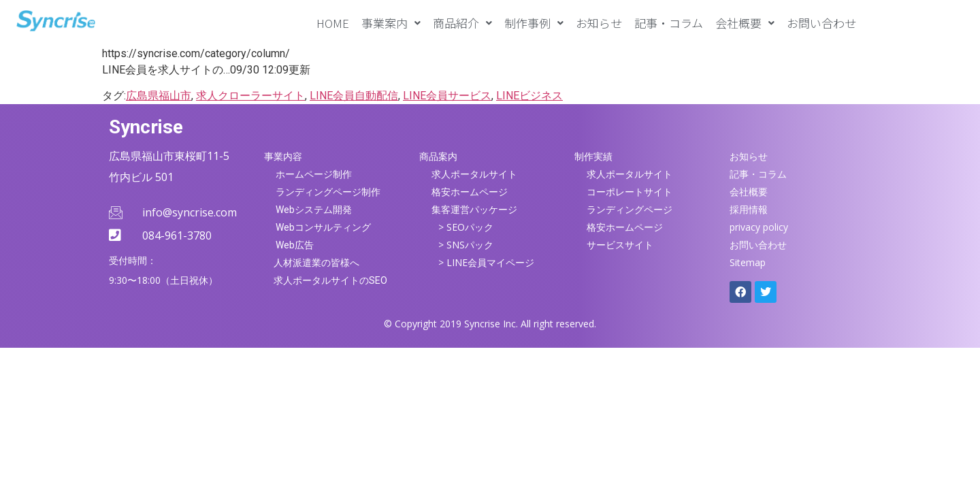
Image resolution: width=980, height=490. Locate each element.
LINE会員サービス (447, 96)
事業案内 (391, 23)
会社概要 (745, 23)
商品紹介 (462, 23)
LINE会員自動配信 (354, 96)
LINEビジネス (529, 96)
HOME (333, 23)
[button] (391, 23)
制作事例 (534, 23)
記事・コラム (669, 23)
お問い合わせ (821, 23)
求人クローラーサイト (250, 96)
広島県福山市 (159, 96)
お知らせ (599, 23)
